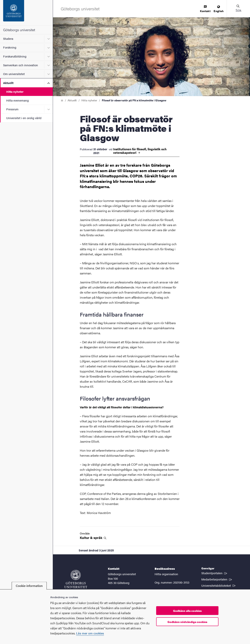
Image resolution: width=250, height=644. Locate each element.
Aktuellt (8, 83)
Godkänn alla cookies (187, 611)
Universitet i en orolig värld (24, 118)
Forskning (10, 47)
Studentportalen (215, 573)
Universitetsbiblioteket (219, 585)
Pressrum (12, 109)
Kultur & (93, 538)
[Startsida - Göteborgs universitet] (26, 13)
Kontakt (205, 9)
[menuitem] (205, 9)
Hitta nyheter (15, 92)
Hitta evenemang (18, 100)
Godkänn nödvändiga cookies (187, 622)
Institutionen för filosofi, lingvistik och (140, 151)
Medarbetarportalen (217, 579)
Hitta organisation (166, 574)
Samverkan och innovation (21, 65)
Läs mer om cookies (90, 633)
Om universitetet (14, 74)
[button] (238, 9)
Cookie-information (29, 586)
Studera (8, 38)
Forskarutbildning (15, 56)
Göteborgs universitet (19, 30)
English (219, 9)
